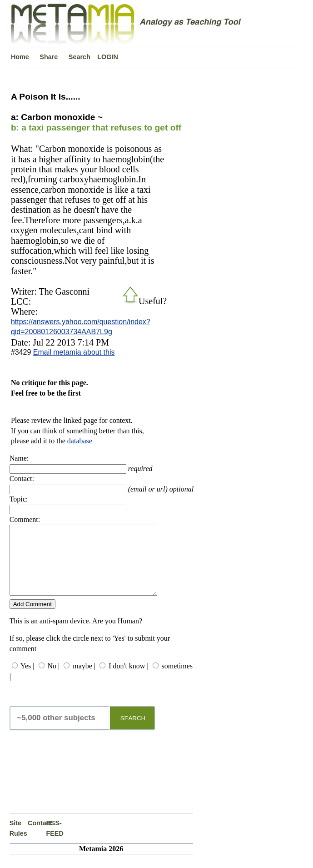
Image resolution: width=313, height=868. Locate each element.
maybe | (84, 680)
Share (49, 57)
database (80, 441)
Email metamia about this (74, 352)
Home (20, 57)
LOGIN (108, 57)
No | (54, 680)
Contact (37, 837)
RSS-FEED (55, 842)
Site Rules (18, 842)
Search (79, 57)
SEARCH (133, 732)
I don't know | (128, 680)
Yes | (27, 680)
